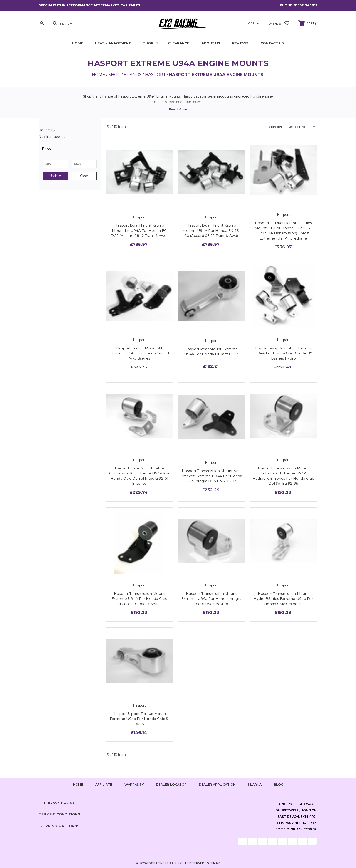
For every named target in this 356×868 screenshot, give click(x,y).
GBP (254, 23)
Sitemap (213, 863)
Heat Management (113, 43)
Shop (151, 43)
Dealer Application (217, 785)
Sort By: (275, 127)
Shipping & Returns (59, 826)
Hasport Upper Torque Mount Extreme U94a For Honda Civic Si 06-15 (139, 719)
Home (78, 43)
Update (55, 176)
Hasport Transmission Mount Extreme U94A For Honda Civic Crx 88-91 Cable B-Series (139, 599)
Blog (279, 785)
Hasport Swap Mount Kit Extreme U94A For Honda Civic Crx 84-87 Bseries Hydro (283, 353)
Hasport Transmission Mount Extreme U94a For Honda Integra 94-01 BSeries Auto (211, 599)
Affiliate (104, 785)
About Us (211, 43)
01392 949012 (306, 5)
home (78, 785)
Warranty (134, 785)
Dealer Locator (171, 785)
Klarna (255, 785)
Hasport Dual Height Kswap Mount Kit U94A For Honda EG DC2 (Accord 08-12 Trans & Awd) (139, 230)
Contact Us (272, 43)
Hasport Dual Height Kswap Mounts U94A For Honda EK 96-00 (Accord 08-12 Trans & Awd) (211, 230)
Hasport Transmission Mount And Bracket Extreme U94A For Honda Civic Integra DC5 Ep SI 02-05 (211, 476)
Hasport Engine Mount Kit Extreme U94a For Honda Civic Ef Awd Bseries (139, 353)
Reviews (240, 43)
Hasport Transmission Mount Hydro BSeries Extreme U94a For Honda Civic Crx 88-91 (283, 599)
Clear (84, 176)
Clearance (179, 43)
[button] (70, 149)
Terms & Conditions (60, 814)
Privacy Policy (59, 803)
